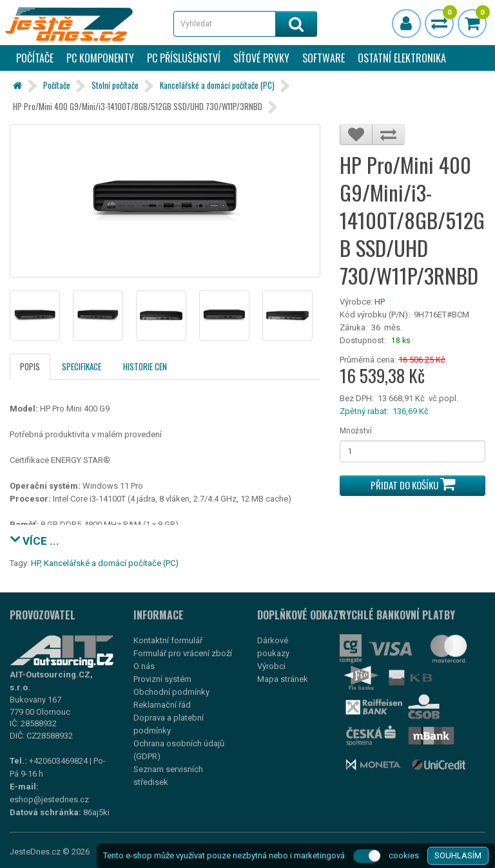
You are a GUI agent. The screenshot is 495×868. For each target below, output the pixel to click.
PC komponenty (100, 58)
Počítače (35, 58)
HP (380, 302)
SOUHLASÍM (458, 855)
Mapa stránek (283, 679)
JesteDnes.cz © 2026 (50, 852)
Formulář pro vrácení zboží (183, 653)
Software (324, 58)
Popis (30, 366)
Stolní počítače (115, 85)
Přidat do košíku (413, 484)
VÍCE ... (34, 539)
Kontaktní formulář (168, 640)
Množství (356, 431)
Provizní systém (162, 679)
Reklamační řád (162, 705)
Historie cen (145, 366)
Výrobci (271, 666)
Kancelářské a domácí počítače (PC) (217, 85)
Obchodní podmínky (171, 692)
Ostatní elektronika (402, 58)
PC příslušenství (184, 58)
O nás (144, 666)
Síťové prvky (261, 58)
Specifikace (82, 366)
